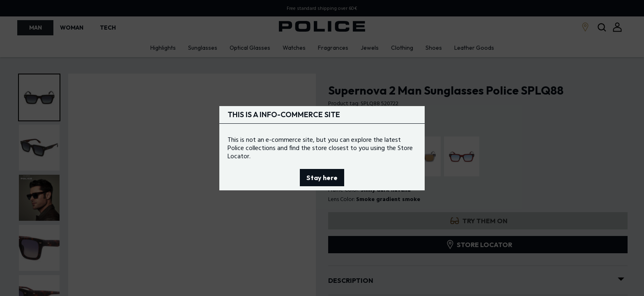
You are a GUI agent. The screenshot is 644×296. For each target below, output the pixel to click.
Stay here (322, 178)
